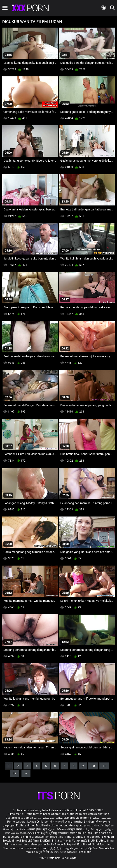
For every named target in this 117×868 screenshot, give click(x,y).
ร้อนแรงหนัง (80, 841)
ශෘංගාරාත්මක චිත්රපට (64, 852)
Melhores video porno (77, 818)
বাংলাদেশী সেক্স (61, 822)
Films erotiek (16, 814)
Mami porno (38, 844)
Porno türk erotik (18, 822)
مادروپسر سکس (102, 818)
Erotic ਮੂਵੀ (42, 833)
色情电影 (64, 833)
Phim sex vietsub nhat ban (92, 814)
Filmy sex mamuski (17, 844)
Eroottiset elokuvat (48, 826)
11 (104, 766)
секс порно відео (81, 833)
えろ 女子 (56, 848)
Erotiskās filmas (43, 837)
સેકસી (7, 829)
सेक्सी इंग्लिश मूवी (38, 829)
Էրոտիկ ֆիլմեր (83, 822)
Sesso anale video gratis (59, 814)
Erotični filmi (49, 841)
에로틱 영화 (65, 841)
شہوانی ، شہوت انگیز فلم (98, 829)
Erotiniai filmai (63, 837)
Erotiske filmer (105, 841)
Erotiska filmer (26, 826)
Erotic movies (34, 814)
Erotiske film (81, 837)
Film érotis (84, 852)
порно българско (72, 826)
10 (93, 766)
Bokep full (70, 844)
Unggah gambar (74, 848)
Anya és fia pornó (41, 822)
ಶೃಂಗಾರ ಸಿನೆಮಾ (20, 829)
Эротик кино (23, 837)
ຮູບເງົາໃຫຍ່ (92, 848)
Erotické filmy (31, 841)
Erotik (92, 841)
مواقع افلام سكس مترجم (48, 818)
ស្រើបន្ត (53, 833)
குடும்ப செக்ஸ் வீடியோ (99, 826)
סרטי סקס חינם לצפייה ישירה (31, 848)
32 (14, 773)
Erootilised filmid (89, 844)
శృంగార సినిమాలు (58, 829)
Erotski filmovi (12, 841)
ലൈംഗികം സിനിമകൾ (20, 833)
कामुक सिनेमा (76, 829)
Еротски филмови (102, 837)
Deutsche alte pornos (19, 818)
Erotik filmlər (55, 844)
